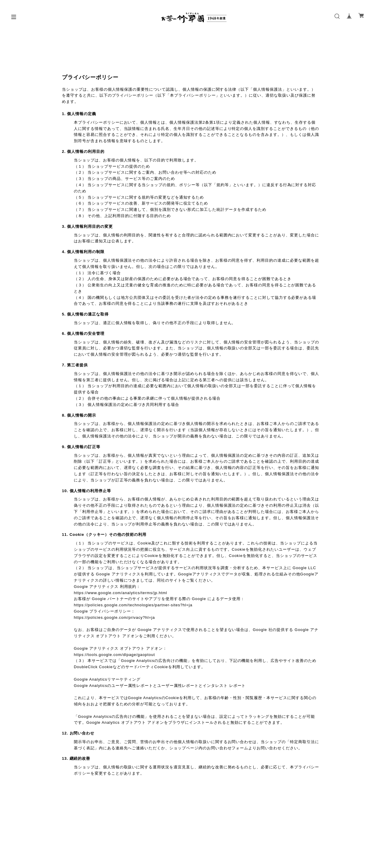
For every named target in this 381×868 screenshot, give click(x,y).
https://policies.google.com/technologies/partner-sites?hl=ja (133, 605)
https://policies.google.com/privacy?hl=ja (114, 617)
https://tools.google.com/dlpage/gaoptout (114, 655)
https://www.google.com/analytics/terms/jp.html (121, 593)
